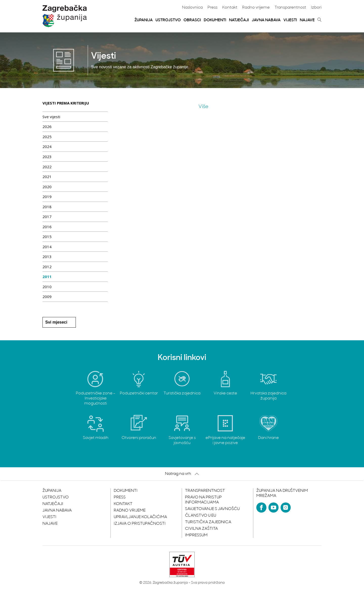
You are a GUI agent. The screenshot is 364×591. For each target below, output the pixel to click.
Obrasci (192, 20)
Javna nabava (266, 20)
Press (212, 8)
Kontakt (230, 8)
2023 (47, 157)
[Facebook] (261, 508)
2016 (47, 227)
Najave (307, 20)
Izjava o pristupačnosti (140, 524)
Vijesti (290, 20)
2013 (47, 257)
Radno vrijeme (256, 8)
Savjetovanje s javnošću (212, 509)
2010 (47, 287)
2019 (47, 197)
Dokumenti (215, 20)
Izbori (316, 8)
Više (203, 107)
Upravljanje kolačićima (140, 517)
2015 (47, 237)
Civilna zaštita (201, 529)
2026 (47, 126)
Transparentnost (290, 8)
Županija (144, 20)
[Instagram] (286, 508)
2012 (47, 267)
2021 (47, 177)
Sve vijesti (51, 117)
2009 (47, 297)
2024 (47, 146)
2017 (47, 217)
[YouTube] (274, 508)
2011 (47, 277)
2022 (47, 167)
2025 (47, 137)
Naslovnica (192, 8)
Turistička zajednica (208, 522)
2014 (47, 247)
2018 (47, 207)
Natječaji (239, 20)
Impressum (196, 535)
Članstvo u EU (201, 516)
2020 (47, 187)
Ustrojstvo (168, 20)
